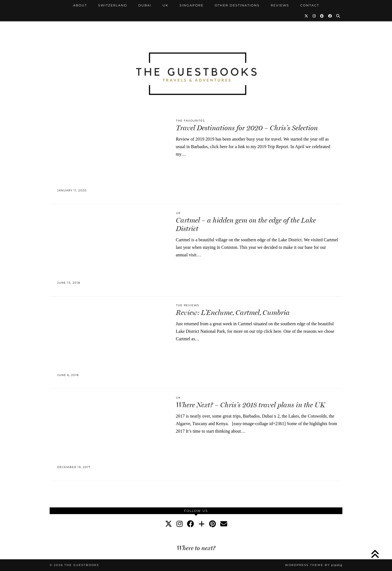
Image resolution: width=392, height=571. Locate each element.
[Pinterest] (322, 16)
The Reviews (187, 305)
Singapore (192, 5)
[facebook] (191, 524)
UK (165, 5)
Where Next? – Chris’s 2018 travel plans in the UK (251, 405)
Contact (310, 5)
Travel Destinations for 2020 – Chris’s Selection (247, 128)
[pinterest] (212, 524)
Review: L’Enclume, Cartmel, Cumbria (233, 313)
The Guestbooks (82, 565)
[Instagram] (314, 16)
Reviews (280, 5)
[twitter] (169, 524)
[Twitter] (307, 16)
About (80, 5)
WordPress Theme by (314, 565)
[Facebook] (330, 16)
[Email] (224, 524)
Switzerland (113, 5)
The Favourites (190, 121)
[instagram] (180, 524)
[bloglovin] (202, 524)
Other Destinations (237, 5)
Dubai (145, 5)
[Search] (338, 16)
